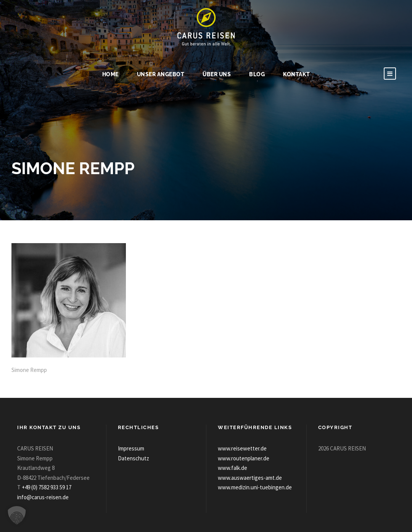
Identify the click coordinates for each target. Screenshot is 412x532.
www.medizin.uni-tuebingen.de (255, 487)
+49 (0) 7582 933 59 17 (47, 487)
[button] (17, 515)
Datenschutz (134, 458)
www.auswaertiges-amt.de (250, 478)
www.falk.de (233, 468)
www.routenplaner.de (244, 458)
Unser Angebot (161, 74)
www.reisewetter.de (242, 448)
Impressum (131, 448)
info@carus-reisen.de (43, 497)
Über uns (217, 74)
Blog (257, 74)
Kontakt (297, 74)
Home (110, 74)
